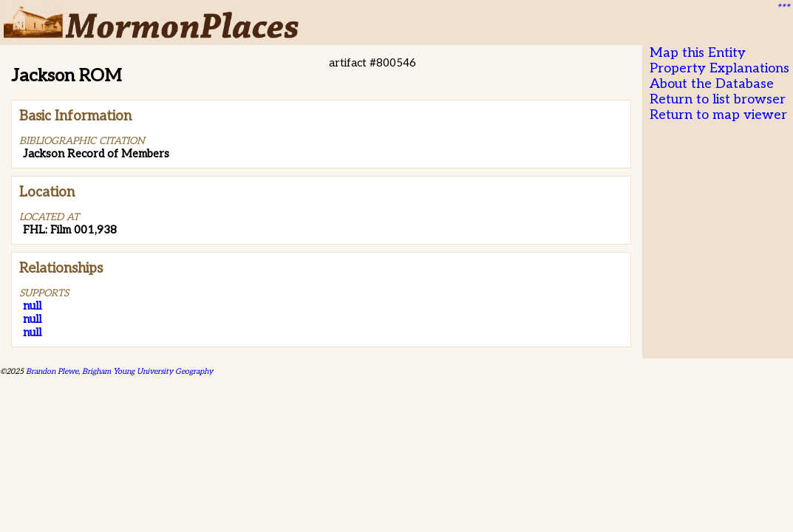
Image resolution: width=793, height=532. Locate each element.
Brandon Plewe (52, 371)
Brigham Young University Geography (147, 371)
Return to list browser (718, 99)
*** (783, 8)
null (32, 306)
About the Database (712, 84)
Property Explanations (719, 68)
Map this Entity (698, 53)
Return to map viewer (718, 115)
